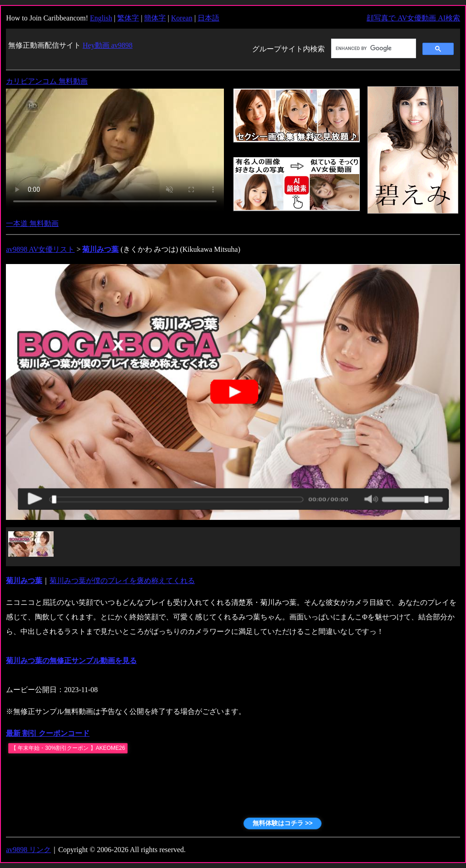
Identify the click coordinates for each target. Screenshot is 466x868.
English (101, 18)
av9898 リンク (28, 850)
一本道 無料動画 (32, 223)
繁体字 (128, 18)
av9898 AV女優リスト (40, 249)
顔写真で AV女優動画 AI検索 (413, 18)
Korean (182, 18)
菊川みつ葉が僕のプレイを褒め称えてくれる (122, 581)
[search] (373, 49)
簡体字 (155, 18)
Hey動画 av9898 (108, 45)
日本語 (208, 18)
